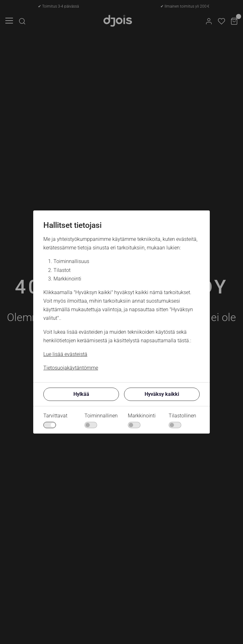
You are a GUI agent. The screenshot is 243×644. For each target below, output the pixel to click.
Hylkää (81, 394)
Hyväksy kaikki (162, 394)
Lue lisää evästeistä (65, 354)
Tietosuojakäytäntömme (71, 368)
